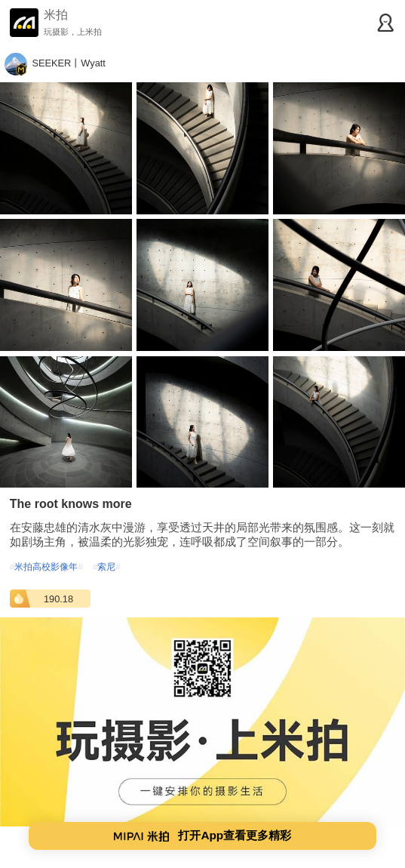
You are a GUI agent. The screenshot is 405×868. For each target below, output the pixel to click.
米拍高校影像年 (46, 566)
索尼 (107, 566)
